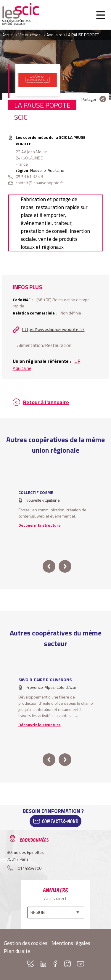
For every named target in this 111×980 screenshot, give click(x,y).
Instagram (67, 964)
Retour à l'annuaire (46, 402)
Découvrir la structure (40, 525)
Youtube (81, 964)
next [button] (65, 566)
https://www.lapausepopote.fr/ (53, 329)
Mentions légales (71, 943)
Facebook (55, 964)
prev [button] (49, 566)
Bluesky (31, 964)
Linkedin (43, 964)
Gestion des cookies (26, 943)
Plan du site (17, 951)
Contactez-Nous (60, 821)
